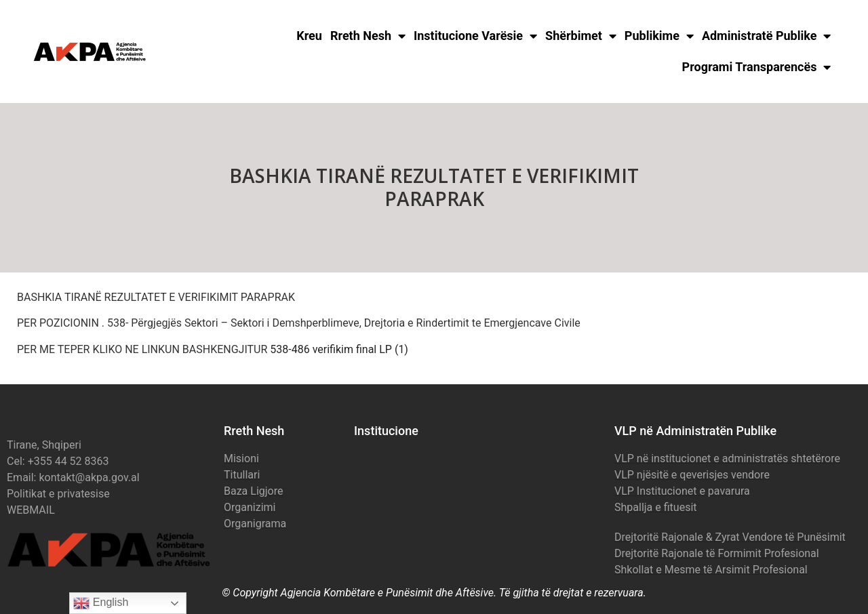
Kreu (309, 36)
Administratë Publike (767, 36)
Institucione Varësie (475, 36)
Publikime (659, 36)
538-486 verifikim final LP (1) (339, 349)
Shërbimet (581, 36)
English (101, 603)
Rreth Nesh (368, 36)
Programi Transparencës (757, 67)
